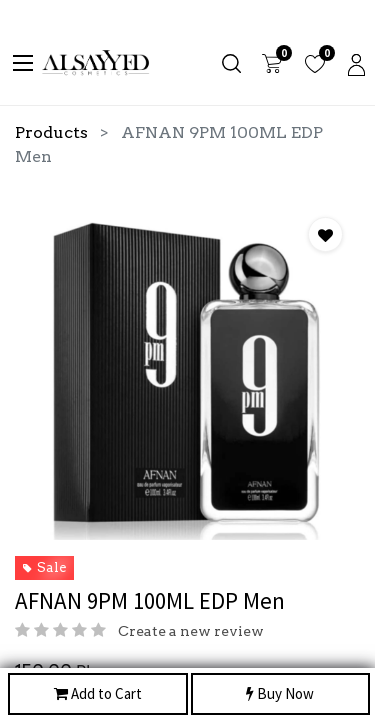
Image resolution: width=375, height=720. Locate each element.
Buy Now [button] (280, 694)
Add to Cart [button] (98, 694)
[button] (325, 234)
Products (51, 132)
